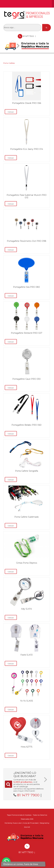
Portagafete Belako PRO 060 (26, 425)
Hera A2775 (26, 747)
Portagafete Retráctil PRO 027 (27, 333)
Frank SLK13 (26, 655)
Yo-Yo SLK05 (26, 701)
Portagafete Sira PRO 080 (26, 287)
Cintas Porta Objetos (27, 563)
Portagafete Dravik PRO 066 (27, 103)
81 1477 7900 (29, 36)
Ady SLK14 (26, 609)
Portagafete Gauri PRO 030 (26, 379)
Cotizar (11, 112)
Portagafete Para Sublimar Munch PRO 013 (27, 196)
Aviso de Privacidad (31, 823)
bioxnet (27, 827)
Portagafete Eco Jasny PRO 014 (27, 149)
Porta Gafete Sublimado (27, 517)
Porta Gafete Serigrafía (27, 471)
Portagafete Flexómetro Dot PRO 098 (27, 241)
